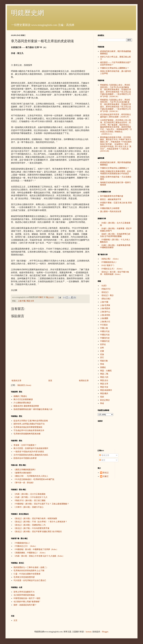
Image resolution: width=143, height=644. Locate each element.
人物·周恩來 (105, 308)
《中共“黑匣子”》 (108, 265)
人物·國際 (104, 318)
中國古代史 (105, 331)
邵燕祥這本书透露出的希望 (25, 458)
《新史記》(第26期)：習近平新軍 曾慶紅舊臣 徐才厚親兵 (38, 532)
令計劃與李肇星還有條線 (24, 595)
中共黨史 (104, 325)
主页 (15, 620)
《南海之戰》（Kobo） (110, 259)
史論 (102, 354)
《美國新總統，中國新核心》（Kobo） (30, 553)
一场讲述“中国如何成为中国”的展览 (29, 452)
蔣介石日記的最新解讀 (23, 399)
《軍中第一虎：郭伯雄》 (24, 483)
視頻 (102, 397)
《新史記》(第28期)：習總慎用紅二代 (29, 525)
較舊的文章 (84, 381)
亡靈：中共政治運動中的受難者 (27, 574)
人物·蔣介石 (105, 322)
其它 (102, 358)
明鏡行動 (104, 361)
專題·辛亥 (104, 387)
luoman (89, 632)
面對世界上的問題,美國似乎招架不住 (29, 424)
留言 (102, 460)
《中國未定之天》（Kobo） (25, 546)
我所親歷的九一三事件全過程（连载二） (31, 567)
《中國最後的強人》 (22, 543)
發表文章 (104, 455)
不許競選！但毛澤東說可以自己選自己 (30, 580)
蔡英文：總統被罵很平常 (111, 199)
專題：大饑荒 (106, 371)
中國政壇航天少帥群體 (110, 208)
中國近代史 (105, 335)
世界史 (103, 344)
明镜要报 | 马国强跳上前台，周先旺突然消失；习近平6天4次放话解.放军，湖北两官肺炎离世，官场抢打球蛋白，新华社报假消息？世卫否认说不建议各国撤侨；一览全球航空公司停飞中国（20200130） (116, 106)
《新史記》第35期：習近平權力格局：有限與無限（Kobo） (115, 273)
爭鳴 (102, 364)
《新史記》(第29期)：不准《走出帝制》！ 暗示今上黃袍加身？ (40, 522)
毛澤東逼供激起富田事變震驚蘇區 (28, 427)
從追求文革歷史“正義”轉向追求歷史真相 (31, 421)
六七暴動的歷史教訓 (22, 403)
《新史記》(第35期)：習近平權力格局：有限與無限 (35, 519)
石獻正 (106, 476)
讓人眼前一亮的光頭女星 (111, 211)
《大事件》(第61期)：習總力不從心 (29, 507)
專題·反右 (104, 380)
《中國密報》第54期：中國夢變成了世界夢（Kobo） (36, 549)
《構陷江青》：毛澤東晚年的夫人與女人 (31, 476)
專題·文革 (30, 301)
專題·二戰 (104, 374)
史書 (102, 351)
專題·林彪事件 (106, 390)
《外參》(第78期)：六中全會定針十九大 (30, 497)
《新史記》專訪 (107, 295)
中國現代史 (105, 338)
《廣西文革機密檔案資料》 (25, 470)
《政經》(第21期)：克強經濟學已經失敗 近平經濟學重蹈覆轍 (115, 235)
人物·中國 (22, 301)
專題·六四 (104, 377)
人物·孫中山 (105, 312)
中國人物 (104, 328)
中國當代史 (105, 341)
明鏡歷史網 (28, 13)
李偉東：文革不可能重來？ (25, 445)
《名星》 (104, 286)
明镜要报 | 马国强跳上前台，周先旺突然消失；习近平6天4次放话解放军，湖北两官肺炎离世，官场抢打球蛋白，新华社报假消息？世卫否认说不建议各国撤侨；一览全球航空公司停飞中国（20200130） (116, 91)
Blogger (105, 632)
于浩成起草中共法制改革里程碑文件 (29, 430)
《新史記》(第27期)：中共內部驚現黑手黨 (31, 528)
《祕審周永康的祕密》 (23, 473)
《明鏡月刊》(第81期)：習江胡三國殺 (29, 501)
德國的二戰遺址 (20, 396)
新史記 (106, 473)
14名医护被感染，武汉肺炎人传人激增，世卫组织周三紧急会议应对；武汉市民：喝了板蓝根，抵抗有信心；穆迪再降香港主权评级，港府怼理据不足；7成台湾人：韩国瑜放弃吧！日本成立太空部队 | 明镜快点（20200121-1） (116, 127)
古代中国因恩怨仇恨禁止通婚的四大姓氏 (31, 455)
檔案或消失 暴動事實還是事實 (26, 406)
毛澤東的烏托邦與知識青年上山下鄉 (29, 571)
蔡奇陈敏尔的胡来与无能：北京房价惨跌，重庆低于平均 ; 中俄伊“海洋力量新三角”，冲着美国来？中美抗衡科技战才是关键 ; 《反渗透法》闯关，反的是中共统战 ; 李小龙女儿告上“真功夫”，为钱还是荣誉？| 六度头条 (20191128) (116, 144)
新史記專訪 (105, 400)
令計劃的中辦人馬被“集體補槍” (27, 602)
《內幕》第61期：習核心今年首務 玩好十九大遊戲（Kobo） (39, 556)
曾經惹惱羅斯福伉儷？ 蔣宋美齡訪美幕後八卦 (33, 409)
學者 (102, 403)
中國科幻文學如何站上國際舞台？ (115, 68)
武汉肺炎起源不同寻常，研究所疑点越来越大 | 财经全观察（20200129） (116, 116)
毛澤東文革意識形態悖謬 (24, 577)
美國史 (103, 367)
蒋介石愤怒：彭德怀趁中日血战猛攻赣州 (31, 448)
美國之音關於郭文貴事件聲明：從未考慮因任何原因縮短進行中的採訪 (116, 173)
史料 (102, 348)
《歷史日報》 (106, 299)
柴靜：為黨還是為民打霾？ (25, 605)
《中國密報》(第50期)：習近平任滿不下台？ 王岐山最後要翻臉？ (41, 504)
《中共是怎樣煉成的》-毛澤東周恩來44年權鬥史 (34, 479)
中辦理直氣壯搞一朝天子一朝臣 (27, 598)
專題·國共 (104, 394)
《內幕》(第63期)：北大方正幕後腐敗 (29, 494)
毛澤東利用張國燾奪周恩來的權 (27, 434)
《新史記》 (105, 292)
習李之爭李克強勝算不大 (24, 592)
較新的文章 (16, 381)
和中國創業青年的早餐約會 (112, 196)
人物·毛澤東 (105, 305)
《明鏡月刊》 (106, 289)
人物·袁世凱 (105, 315)
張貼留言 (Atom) (24, 385)
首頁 (50, 381)
